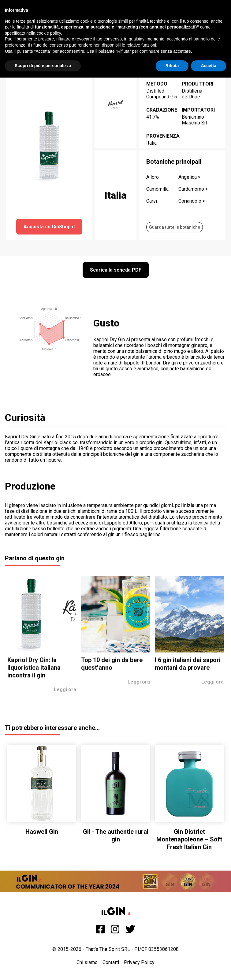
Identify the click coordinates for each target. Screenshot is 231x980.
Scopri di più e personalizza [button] (43, 66)
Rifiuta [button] (172, 66)
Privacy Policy (139, 962)
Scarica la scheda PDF (116, 270)
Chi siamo (87, 962)
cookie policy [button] (49, 33)
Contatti (111, 962)
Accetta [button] (209, 66)
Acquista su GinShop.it (49, 227)
